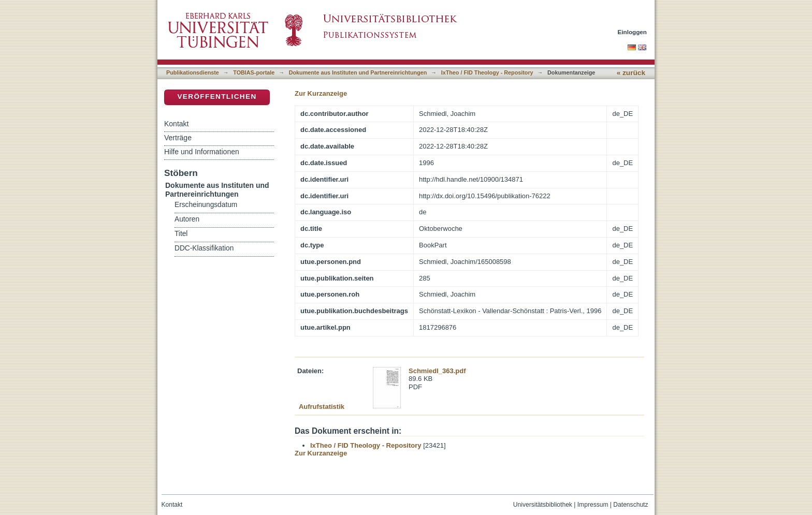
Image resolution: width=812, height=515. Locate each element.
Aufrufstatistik (322, 407)
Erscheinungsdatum (206, 205)
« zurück (631, 73)
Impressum (593, 505)
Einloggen (633, 32)
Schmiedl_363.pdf (437, 371)
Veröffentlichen (217, 97)
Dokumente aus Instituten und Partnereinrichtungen (358, 72)
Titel (181, 234)
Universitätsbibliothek (543, 505)
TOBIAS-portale (254, 72)
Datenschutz (630, 505)
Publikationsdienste (193, 72)
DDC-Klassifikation (204, 248)
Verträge (178, 138)
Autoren (187, 219)
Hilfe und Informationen (202, 152)
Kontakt (176, 124)
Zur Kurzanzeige (321, 93)
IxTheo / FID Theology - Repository (487, 72)
